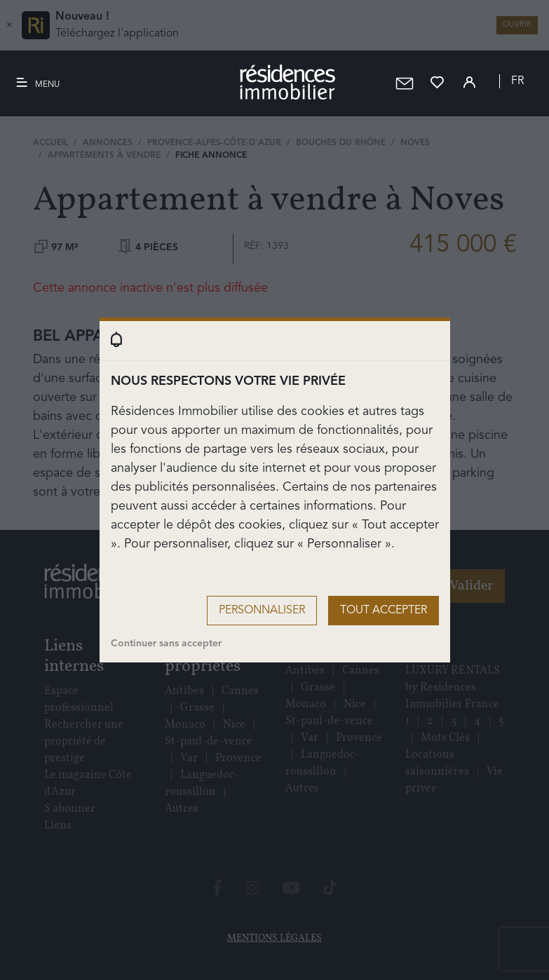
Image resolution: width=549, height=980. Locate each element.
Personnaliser (262, 611)
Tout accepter (384, 611)
